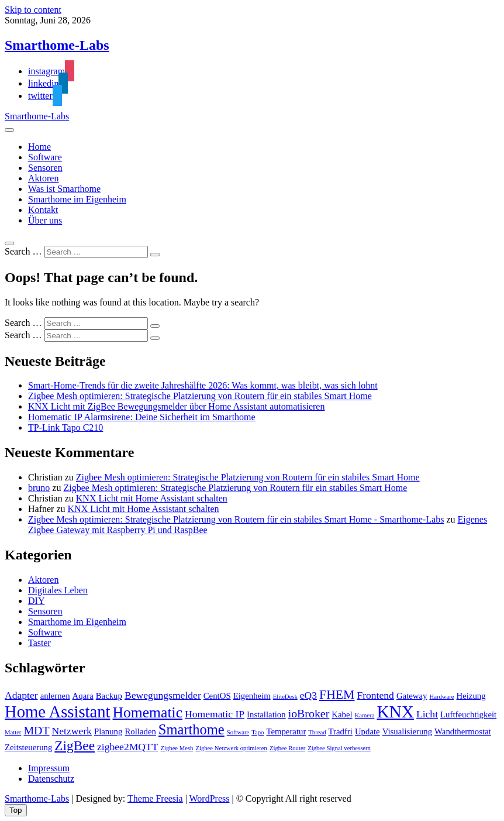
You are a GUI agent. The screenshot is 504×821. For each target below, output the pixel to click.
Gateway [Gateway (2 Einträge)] (412, 696)
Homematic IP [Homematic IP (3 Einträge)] (215, 714)
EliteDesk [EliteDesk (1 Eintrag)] (285, 697)
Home (39, 147)
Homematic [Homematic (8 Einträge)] (148, 712)
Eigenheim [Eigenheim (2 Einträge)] (252, 696)
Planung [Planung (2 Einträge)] (108, 731)
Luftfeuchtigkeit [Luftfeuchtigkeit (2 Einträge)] (468, 714)
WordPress (210, 798)
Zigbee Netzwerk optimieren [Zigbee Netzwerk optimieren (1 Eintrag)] (231, 748)
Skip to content (33, 10)
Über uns (45, 220)
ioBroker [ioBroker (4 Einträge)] (309, 713)
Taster (39, 643)
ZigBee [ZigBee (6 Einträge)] (75, 746)
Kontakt (43, 210)
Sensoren (45, 168)
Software (45, 157)
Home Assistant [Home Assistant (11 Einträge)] (58, 712)
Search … (23, 251)
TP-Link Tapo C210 (65, 427)
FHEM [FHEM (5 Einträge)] (337, 695)
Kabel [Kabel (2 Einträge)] (342, 714)
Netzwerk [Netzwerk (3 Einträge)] (72, 731)
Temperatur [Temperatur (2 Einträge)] (286, 731)
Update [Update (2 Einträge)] (367, 731)
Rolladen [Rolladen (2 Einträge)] (140, 731)
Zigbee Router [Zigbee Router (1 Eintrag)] (287, 748)
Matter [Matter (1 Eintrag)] (13, 732)
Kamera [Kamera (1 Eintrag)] (365, 715)
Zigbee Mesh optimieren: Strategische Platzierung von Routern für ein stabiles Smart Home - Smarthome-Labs (236, 519)
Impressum (49, 768)
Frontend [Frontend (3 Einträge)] (375, 695)
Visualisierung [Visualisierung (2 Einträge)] (407, 731)
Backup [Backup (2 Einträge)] (109, 696)
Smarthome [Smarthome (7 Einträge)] (191, 729)
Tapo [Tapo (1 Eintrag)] (258, 732)
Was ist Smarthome (64, 189)
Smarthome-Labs (57, 45)
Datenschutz (51, 779)
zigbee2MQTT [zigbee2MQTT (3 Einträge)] (127, 747)
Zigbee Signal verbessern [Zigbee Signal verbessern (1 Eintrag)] (339, 748)
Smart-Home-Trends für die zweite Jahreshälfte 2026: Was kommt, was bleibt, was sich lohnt (203, 385)
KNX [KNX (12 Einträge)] (395, 712)
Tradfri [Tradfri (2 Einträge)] (341, 731)
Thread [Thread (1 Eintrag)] (317, 732)
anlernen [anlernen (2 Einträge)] (55, 696)
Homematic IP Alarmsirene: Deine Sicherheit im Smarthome (142, 417)
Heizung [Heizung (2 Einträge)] (471, 696)
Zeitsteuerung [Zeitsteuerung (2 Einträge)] (28, 747)
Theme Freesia (155, 798)
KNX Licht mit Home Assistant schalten (152, 498)
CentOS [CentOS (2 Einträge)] (217, 696)
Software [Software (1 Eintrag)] (238, 732)
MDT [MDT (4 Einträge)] (36, 730)
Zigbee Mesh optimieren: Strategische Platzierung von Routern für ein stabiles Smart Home (200, 396)
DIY (36, 601)
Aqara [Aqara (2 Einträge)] (83, 696)
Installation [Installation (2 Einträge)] (266, 714)
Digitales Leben (58, 590)
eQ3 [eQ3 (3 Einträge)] (308, 695)
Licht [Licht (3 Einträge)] (427, 714)
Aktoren (43, 178)
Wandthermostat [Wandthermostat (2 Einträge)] (463, 731)
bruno (39, 488)
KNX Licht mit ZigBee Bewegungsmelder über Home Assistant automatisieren (176, 406)
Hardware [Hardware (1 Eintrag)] (441, 697)
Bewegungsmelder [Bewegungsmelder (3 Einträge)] (163, 695)
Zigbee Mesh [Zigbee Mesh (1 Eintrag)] (177, 748)
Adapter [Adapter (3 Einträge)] (21, 695)
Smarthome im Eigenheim (77, 199)
